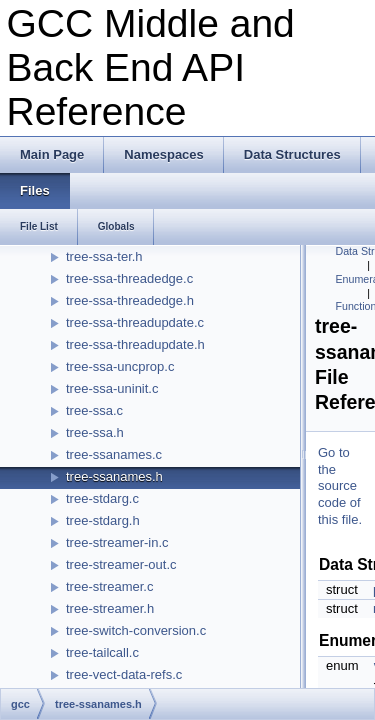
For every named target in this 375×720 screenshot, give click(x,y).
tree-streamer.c (109, 586)
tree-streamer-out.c (121, 564)
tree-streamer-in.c (117, 542)
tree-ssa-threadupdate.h (135, 344)
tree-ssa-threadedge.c (129, 278)
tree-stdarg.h (103, 520)
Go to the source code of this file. (340, 486)
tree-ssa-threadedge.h (130, 300)
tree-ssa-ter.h (104, 256)
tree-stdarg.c (102, 498)
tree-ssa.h (95, 432)
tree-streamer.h (110, 608)
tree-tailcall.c (102, 652)
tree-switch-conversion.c (136, 630)
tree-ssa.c (94, 410)
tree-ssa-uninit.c (112, 388)
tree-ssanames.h (114, 476)
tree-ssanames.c (114, 454)
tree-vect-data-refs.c (124, 674)
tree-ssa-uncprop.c (120, 366)
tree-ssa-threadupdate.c (135, 322)
